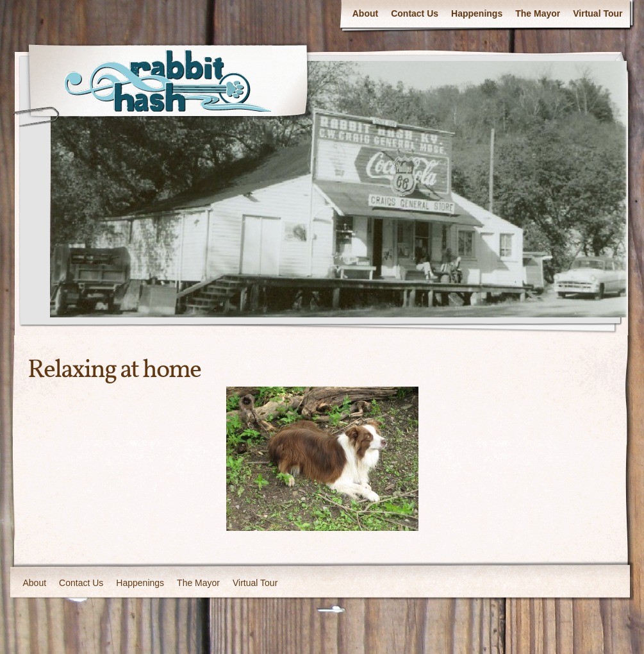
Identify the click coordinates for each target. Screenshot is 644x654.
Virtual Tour (598, 13)
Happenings (477, 13)
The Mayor (538, 13)
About (365, 13)
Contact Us (415, 13)
